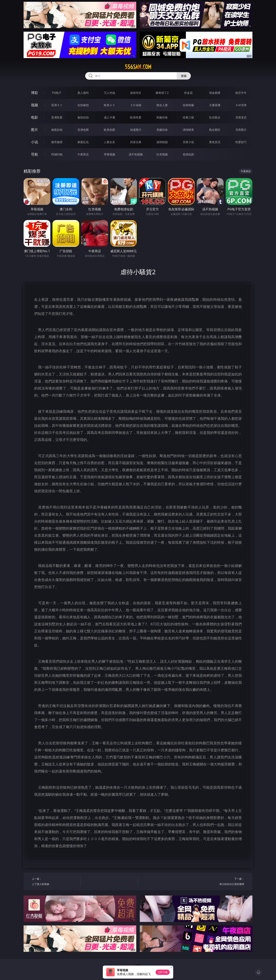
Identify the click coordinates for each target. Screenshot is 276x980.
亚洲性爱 (57, 117)
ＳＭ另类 (241, 105)
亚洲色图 (83, 130)
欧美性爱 (136, 117)
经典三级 (188, 117)
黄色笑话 (215, 142)
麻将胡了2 (162, 93)
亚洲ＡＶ (57, 105)
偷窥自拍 (57, 130)
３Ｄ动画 (136, 105)
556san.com (138, 67)
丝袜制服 (188, 105)
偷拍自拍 (83, 117)
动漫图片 (136, 130)
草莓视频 (109, 154)
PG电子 (57, 93)
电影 (34, 117)
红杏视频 (162, 154)
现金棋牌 (215, 93)
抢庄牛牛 (241, 93)
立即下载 (163, 972)
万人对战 (109, 93)
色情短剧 (188, 154)
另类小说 (188, 142)
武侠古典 (136, 142)
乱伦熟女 (215, 117)
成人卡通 (109, 117)
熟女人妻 (162, 105)
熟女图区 (215, 130)
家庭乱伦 (83, 142)
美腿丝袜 (162, 130)
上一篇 (55, 882)
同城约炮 (57, 154)
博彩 (34, 93)
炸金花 (188, 93)
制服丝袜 (162, 117)
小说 (34, 142)
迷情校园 (162, 142)
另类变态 (241, 117)
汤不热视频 (136, 154)
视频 (34, 105)
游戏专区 (136, 93)
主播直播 (215, 105)
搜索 (184, 76)
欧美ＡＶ (109, 105)
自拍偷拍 (83, 105)
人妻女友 (109, 142)
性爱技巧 (241, 142)
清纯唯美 (188, 130)
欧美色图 (109, 130)
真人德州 (83, 93)
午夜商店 (83, 154)
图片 (34, 130)
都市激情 (57, 142)
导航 (34, 154)
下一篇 (221, 882)
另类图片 (241, 130)
